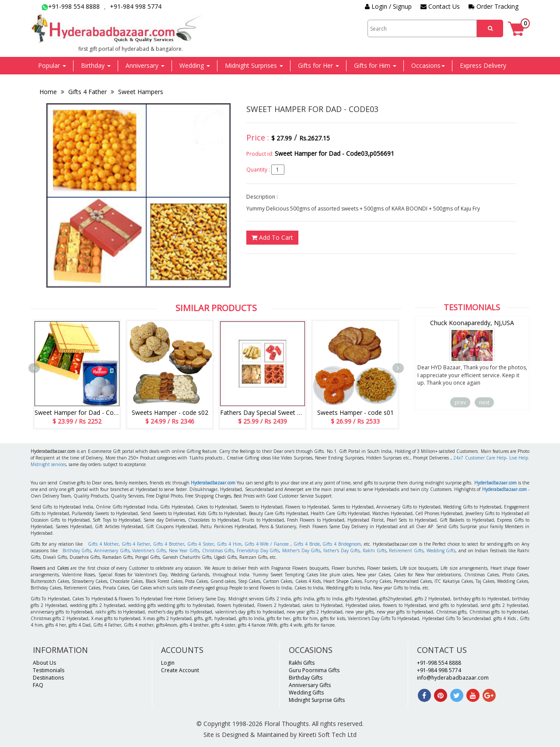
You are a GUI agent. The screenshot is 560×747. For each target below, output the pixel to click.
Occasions (428, 65)
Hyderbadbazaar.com (495, 483)
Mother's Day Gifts (301, 551)
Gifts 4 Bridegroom (342, 544)
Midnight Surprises (254, 65)
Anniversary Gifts (112, 551)
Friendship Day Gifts (258, 551)
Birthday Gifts (77, 551)
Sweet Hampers (140, 92)
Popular (52, 65)
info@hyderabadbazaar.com (453, 678)
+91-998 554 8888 (71, 6)
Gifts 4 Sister (201, 544)
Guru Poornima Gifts (314, 670)
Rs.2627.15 (315, 138)
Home (49, 92)
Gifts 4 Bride (307, 544)
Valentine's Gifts (149, 551)
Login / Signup (388, 6)
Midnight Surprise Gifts (317, 700)
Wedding (195, 65)
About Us (44, 663)
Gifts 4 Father (87, 92)
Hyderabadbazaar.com (213, 483)
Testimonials (49, 670)
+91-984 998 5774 (136, 6)
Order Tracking (493, 6)
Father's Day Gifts (341, 551)
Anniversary (145, 65)
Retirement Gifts (406, 551)
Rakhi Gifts (374, 551)
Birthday (96, 65)
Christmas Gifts (218, 551)
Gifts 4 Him (229, 544)
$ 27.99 (282, 138)
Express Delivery (483, 65)
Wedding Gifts (441, 551)
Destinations (48, 678)
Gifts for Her (318, 65)
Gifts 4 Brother (169, 544)
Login (168, 663)
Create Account (180, 670)
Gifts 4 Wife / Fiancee (267, 544)
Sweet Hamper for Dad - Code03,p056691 (334, 153)
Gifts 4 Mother (103, 544)
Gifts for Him (375, 65)
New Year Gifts (184, 551)
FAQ (38, 685)
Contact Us (440, 6)
